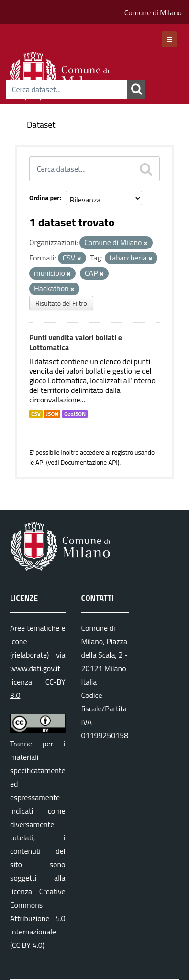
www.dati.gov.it (35, 668)
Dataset (41, 124)
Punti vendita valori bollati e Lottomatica (76, 342)
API (40, 462)
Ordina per (44, 197)
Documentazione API (89, 462)
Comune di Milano (153, 12)
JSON (52, 414)
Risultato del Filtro (61, 303)
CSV (36, 414)
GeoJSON (75, 414)
